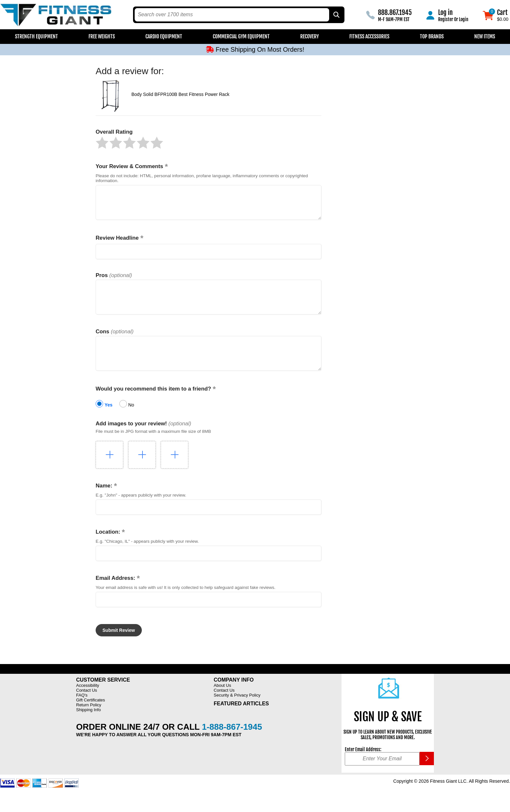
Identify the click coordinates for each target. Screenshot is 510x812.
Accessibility (88, 700)
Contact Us (87, 705)
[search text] (232, 15)
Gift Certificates (91, 715)
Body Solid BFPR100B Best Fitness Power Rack (180, 94)
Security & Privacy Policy (237, 710)
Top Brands (432, 36)
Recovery (309, 36)
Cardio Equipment (164, 36)
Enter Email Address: (363, 764)
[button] (102, 143)
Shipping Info (88, 724)
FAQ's (82, 710)
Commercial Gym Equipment (241, 36)
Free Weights (102, 36)
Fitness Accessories (369, 36)
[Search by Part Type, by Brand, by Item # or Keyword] (336, 15)
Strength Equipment (36, 36)
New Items (485, 36)
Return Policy (89, 719)
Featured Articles (241, 718)
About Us (222, 700)
